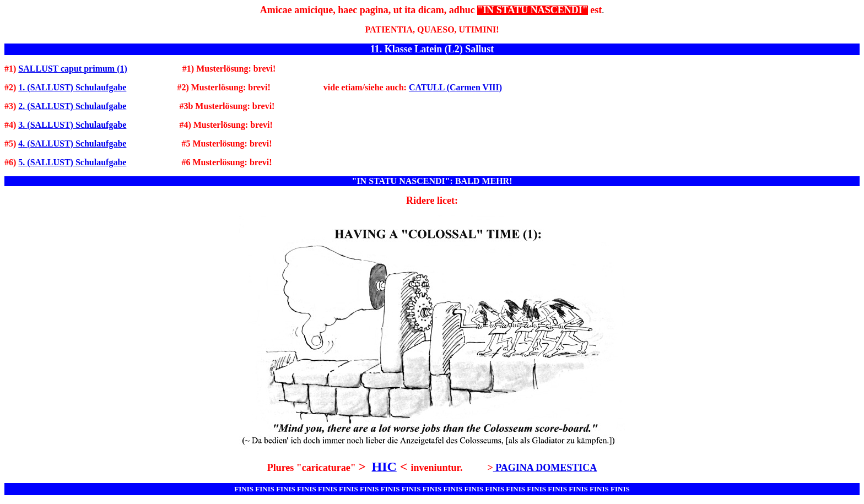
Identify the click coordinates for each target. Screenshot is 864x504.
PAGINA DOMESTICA (545, 468)
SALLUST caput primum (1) (73, 69)
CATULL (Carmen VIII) (455, 87)
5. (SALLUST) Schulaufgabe (72, 162)
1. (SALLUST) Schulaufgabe (72, 87)
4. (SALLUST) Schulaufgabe (72, 143)
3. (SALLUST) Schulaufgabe (72, 125)
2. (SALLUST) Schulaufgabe (72, 106)
